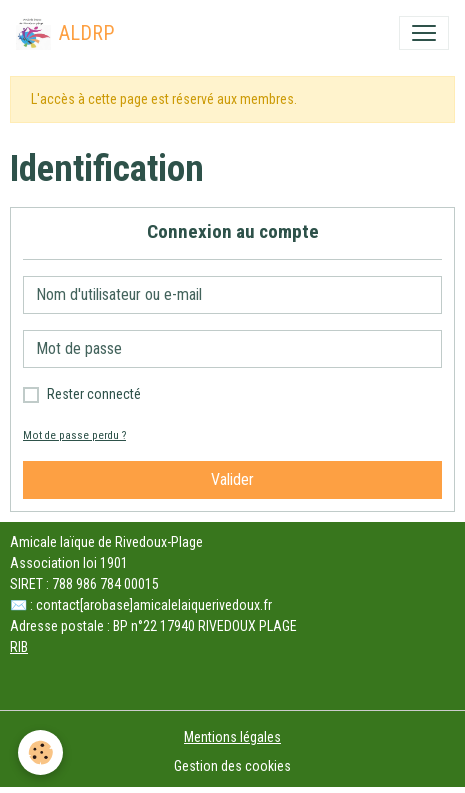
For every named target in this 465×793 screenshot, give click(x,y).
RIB (19, 647)
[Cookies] (40, 752)
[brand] (65, 33)
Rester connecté (94, 394)
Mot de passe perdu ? (74, 435)
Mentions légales (232, 737)
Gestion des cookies (232, 766)
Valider (232, 479)
